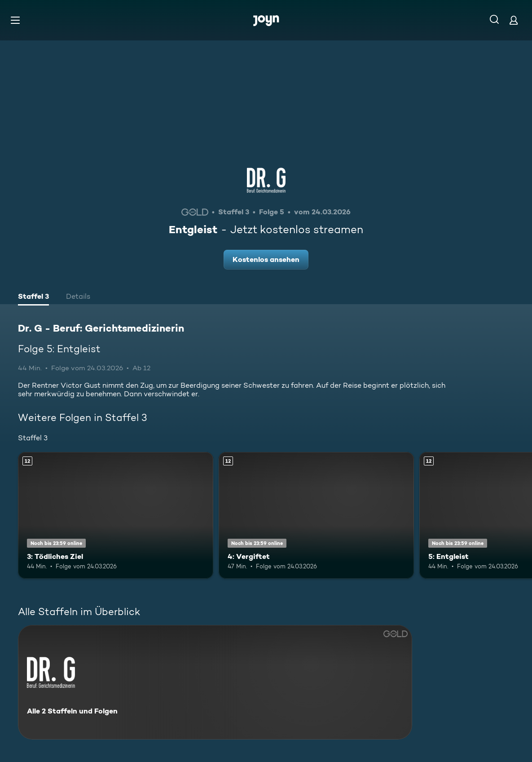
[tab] (33, 297)
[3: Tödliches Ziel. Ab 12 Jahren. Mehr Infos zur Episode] (116, 516)
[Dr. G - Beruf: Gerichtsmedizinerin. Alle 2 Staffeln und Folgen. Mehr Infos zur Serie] (215, 682)
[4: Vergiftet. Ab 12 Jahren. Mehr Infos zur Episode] (316, 516)
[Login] (514, 20)
